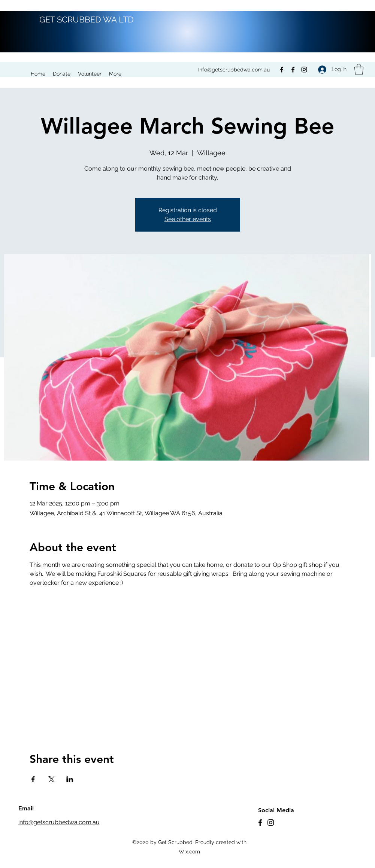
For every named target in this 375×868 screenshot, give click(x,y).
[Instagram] (304, 70)
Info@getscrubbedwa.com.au (234, 70)
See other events (188, 219)
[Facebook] (282, 70)
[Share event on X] (52, 779)
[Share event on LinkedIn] (70, 779)
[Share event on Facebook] (33, 779)
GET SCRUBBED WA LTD (87, 19)
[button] (359, 69)
